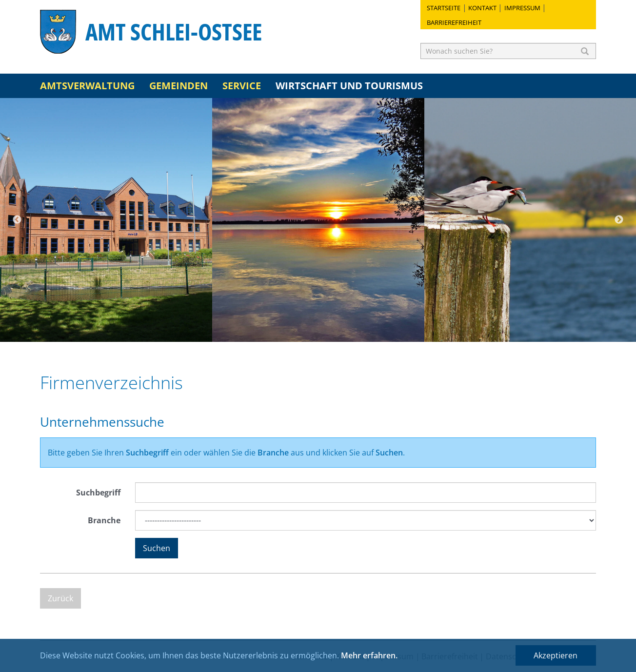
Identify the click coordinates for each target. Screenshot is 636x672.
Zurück (60, 598)
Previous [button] (17, 220)
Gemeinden (179, 86)
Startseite (444, 8)
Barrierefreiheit (454, 22)
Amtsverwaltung (87, 86)
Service (242, 86)
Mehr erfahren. (369, 655)
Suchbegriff (98, 493)
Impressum (522, 8)
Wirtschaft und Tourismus (349, 86)
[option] (106, 220)
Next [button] (619, 220)
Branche (104, 520)
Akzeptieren (556, 655)
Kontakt (482, 8)
